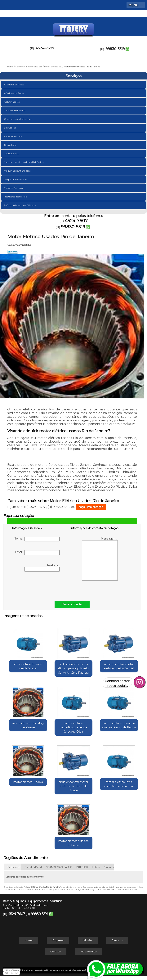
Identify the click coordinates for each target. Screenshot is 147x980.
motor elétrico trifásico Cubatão (73, 843)
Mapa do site (89, 951)
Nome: (37, 539)
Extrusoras (10, 128)
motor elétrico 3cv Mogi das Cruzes (28, 725)
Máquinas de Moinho (16, 179)
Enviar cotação (72, 604)
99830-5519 (115, 49)
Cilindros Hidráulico (15, 110)
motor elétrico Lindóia (28, 782)
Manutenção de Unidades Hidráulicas (24, 162)
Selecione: (14, 867)
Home (29, 940)
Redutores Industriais (16, 197)
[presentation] (36, 585)
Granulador (11, 145)
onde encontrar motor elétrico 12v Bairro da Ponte (73, 786)
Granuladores (12, 154)
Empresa (58, 940)
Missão (88, 940)
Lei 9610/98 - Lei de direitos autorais (120, 890)
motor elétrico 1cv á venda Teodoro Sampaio (119, 784)
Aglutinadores (12, 102)
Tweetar (13, 252)
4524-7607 (45, 48)
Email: (37, 553)
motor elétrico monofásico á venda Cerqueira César (73, 727)
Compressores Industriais (18, 119)
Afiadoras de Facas (14, 85)
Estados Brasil (33, 867)
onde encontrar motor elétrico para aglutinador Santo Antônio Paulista (73, 668)
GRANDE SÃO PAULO (59, 867)
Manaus (109, 867)
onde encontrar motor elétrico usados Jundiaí (119, 666)
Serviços (73, 76)
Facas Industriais (13, 136)
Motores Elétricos (14, 188)
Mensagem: (100, 559)
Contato (56, 951)
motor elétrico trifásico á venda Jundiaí (28, 666)
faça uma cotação (91, 507)
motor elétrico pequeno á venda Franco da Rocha (119, 725)
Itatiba (96, 867)
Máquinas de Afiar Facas (18, 171)
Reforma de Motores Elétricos (20, 205)
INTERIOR (82, 867)
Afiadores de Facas (14, 93)
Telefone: (42, 568)
